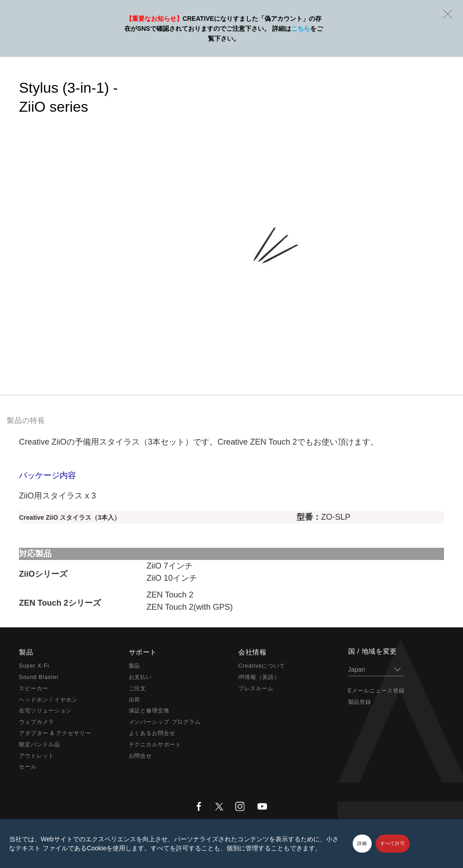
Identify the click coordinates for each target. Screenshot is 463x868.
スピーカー (34, 688)
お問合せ (141, 756)
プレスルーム (256, 688)
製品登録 (360, 702)
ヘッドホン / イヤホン (48, 700)
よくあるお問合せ (152, 733)
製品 (135, 666)
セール (28, 767)
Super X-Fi (34, 666)
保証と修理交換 (149, 711)
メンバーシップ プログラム (165, 722)
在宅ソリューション (45, 711)
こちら (301, 28)
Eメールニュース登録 (377, 691)
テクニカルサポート (155, 745)
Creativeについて (262, 666)
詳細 (362, 843)
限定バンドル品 (40, 745)
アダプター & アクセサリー (55, 733)
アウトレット (37, 756)
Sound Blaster (39, 677)
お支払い (141, 677)
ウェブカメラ (37, 722)
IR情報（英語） (259, 677)
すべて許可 (393, 843)
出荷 (135, 700)
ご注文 (138, 688)
